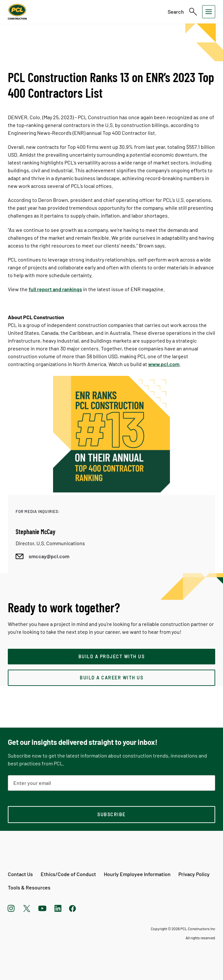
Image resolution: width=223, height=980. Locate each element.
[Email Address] (111, 783)
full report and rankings (55, 289)
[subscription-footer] (111, 815)
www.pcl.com (164, 364)
